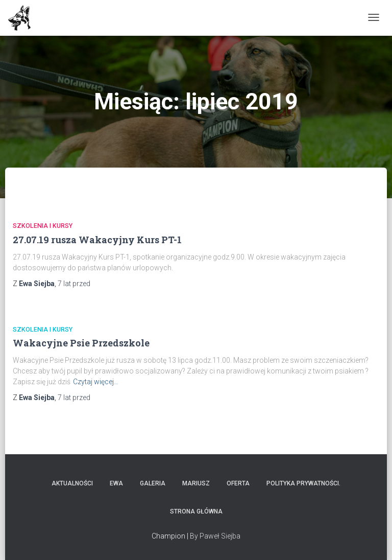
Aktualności (72, 483)
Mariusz (196, 483)
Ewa (116, 483)
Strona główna (196, 511)
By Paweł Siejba (215, 536)
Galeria (153, 483)
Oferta (238, 483)
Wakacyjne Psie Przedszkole (81, 343)
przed (74, 284)
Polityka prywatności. (303, 483)
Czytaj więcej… (96, 382)
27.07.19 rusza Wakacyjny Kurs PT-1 (97, 240)
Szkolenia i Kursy (43, 226)
